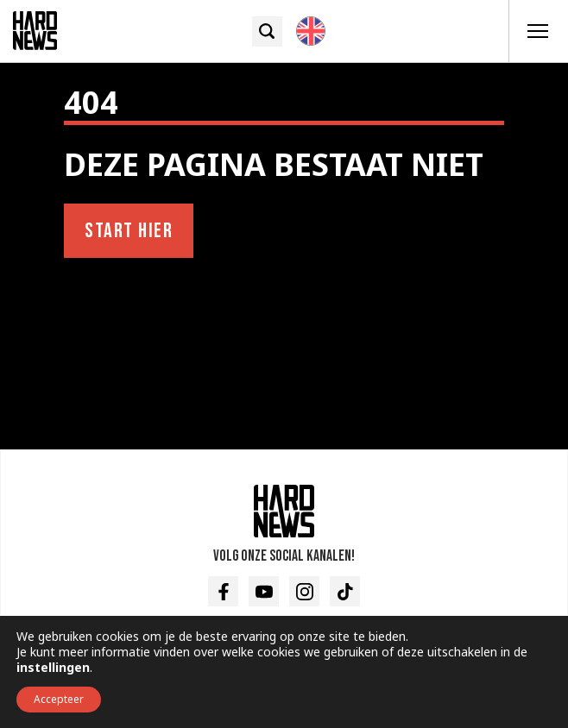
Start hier (129, 231)
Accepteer (59, 699)
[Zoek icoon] (267, 31)
